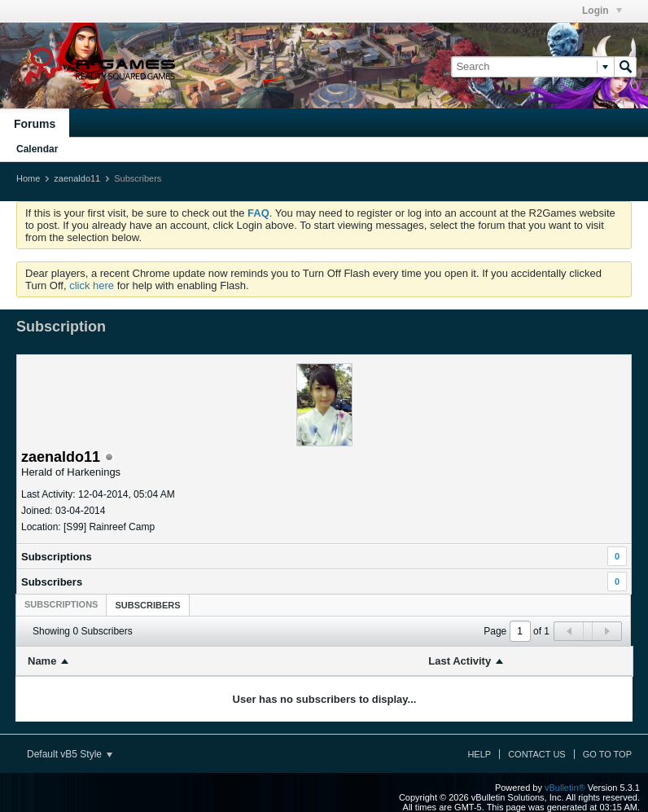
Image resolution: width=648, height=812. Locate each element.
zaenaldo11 (77, 178)
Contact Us (537, 754)
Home (28, 178)
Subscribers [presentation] (147, 605)
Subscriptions (57, 557)
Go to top (607, 754)
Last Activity (460, 661)
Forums (35, 124)
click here (92, 285)
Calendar (37, 149)
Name (42, 661)
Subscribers (52, 582)
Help (479, 754)
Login (602, 11)
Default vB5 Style (70, 754)
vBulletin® (565, 788)
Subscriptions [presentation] (61, 604)
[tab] (61, 604)
